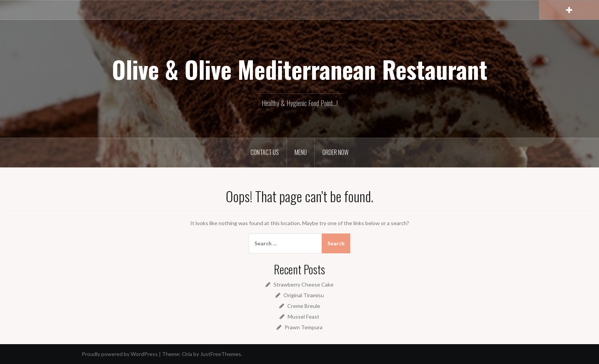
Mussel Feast (304, 316)
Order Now (335, 152)
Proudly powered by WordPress (120, 354)
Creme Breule (304, 306)
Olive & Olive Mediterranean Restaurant (300, 69)
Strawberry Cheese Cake (304, 284)
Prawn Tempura (304, 327)
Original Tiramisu (304, 295)
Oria (187, 354)
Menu (301, 152)
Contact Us (265, 152)
